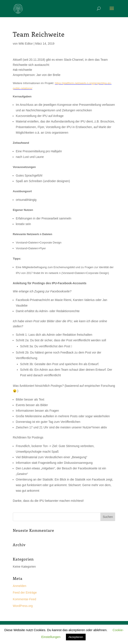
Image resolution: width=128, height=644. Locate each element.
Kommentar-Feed (25, 599)
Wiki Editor (26, 44)
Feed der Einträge (25, 593)
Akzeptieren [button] (76, 637)
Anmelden (20, 586)
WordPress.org (23, 606)
